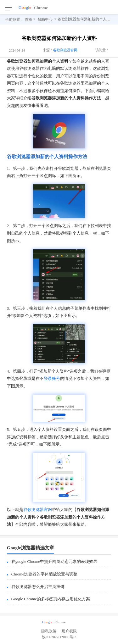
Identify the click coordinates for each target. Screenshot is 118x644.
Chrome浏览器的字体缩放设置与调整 (44, 574)
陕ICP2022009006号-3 (59, 638)
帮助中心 (45, 19)
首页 (29, 19)
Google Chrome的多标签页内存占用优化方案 (51, 599)
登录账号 (52, 379)
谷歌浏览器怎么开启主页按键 (38, 587)
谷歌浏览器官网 (65, 50)
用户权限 (69, 631)
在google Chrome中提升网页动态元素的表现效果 (54, 562)
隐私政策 (49, 631)
